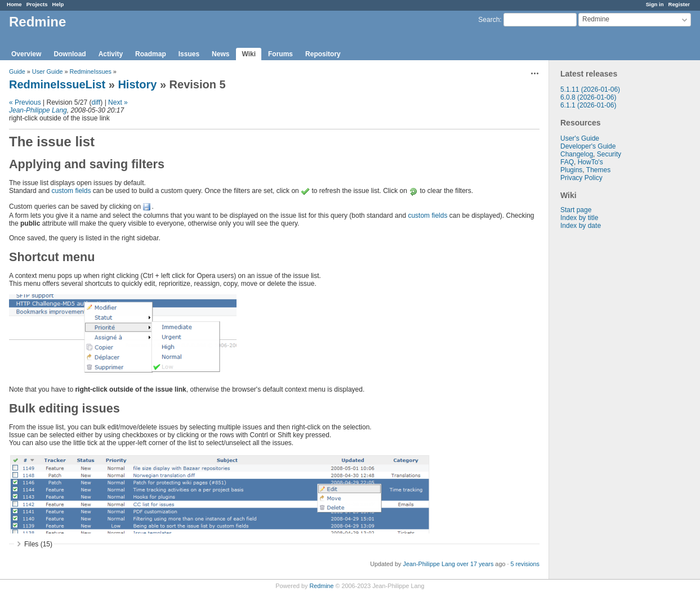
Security (609, 154)
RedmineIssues (90, 71)
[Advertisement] (605, 406)
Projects (37, 4)
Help (58, 4)
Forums (280, 54)
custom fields (71, 191)
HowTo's (590, 162)
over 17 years (475, 564)
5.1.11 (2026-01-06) (590, 89)
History (137, 84)
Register (679, 4)
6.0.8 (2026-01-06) (588, 97)
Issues (189, 54)
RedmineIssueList (57, 84)
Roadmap (151, 54)
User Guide (48, 71)
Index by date (581, 226)
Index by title (579, 218)
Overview (26, 54)
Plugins (571, 170)
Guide (17, 71)
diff (96, 102)
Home (14, 4)
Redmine (321, 586)
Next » (118, 102)
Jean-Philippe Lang (38, 110)
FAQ (567, 162)
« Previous (25, 102)
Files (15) (38, 544)
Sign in (655, 4)
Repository (323, 54)
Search (489, 20)
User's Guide (580, 138)
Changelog (577, 154)
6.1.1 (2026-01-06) (588, 105)
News (220, 54)
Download (70, 54)
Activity (111, 54)
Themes (598, 170)
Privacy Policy (581, 178)
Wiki (249, 54)
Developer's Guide (588, 146)
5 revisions (525, 564)
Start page (576, 210)
